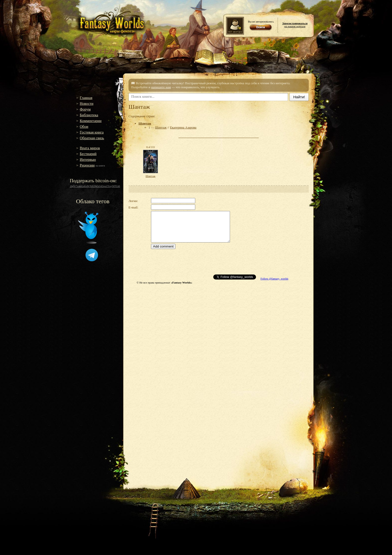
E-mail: (133, 207)
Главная (86, 98)
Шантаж (145, 123)
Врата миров (90, 148)
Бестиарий (88, 154)
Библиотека (89, 115)
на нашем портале (295, 25)
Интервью (88, 159)
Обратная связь (92, 138)
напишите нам (161, 87)
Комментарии (91, 121)
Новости (86, 103)
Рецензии (87, 165)
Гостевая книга (92, 132)
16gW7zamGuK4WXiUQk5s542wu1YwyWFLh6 (95, 186)
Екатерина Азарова (183, 127)
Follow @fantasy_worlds (274, 278)
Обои (84, 126)
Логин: (133, 201)
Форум (85, 109)
